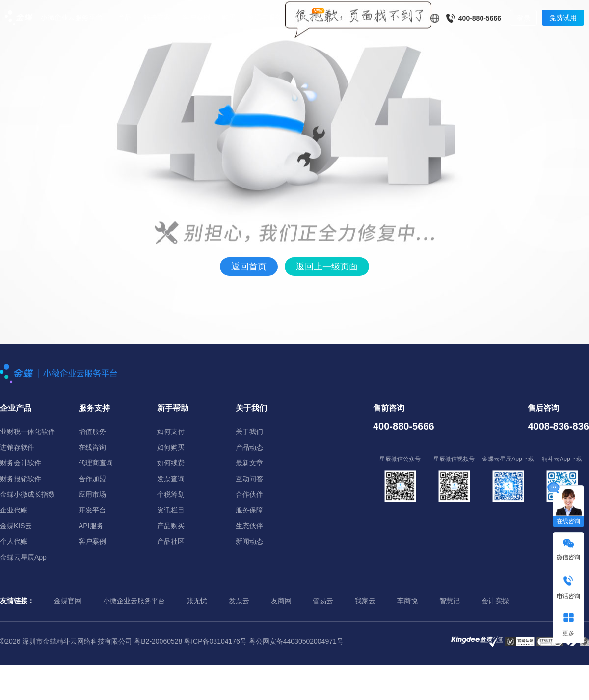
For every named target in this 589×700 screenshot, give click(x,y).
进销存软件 (17, 447)
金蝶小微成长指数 (27, 494)
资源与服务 (265, 17)
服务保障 (249, 510)
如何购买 (171, 447)
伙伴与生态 (349, 17)
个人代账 (14, 541)
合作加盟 (92, 479)
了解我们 (392, 17)
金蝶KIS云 (16, 526)
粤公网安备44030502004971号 (296, 641)
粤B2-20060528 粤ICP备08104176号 (190, 641)
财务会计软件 (21, 463)
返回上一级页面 (327, 267)
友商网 (281, 601)
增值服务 (92, 431)
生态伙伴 (249, 526)
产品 (125, 17)
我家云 (365, 601)
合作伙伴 (249, 494)
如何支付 (171, 431)
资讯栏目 (171, 510)
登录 (524, 18)
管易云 (323, 601)
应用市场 (307, 17)
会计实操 (495, 601)
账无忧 (197, 601)
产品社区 (171, 541)
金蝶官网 (68, 601)
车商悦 (407, 601)
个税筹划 (171, 494)
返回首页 (249, 267)
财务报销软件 (21, 479)
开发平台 (92, 510)
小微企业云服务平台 (134, 601)
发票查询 (171, 479)
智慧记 (450, 601)
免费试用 (563, 18)
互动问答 (249, 479)
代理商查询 (96, 463)
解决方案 (157, 17)
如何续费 (171, 463)
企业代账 (14, 510)
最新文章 (249, 463)
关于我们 (249, 431)
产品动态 (249, 447)
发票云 (239, 601)
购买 (229, 17)
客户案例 (196, 17)
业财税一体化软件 (27, 431)
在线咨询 (92, 447)
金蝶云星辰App (23, 557)
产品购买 (171, 526)
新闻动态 (249, 541)
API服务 (91, 526)
